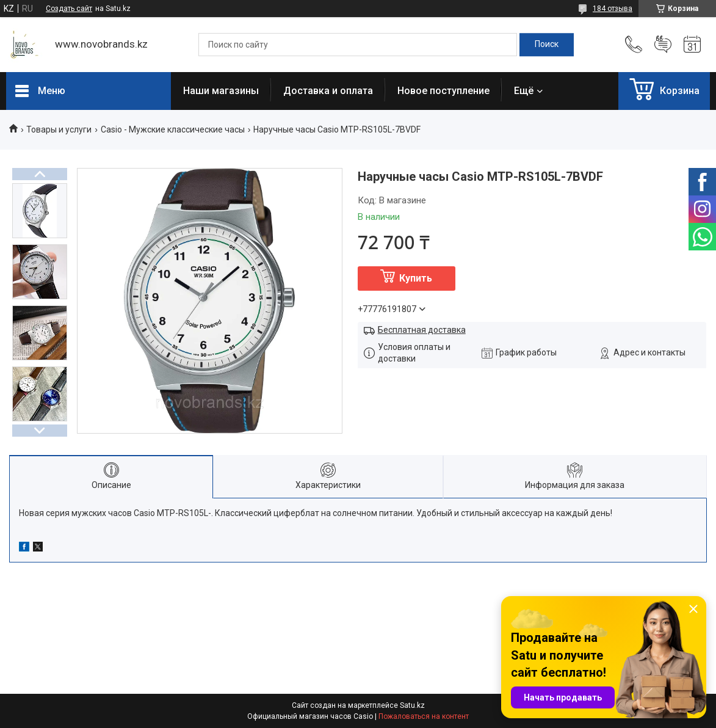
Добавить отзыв (663, 45)
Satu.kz (412, 705)
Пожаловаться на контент (424, 716)
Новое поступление (443, 91)
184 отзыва (613, 9)
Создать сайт (69, 9)
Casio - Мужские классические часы (173, 129)
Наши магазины (221, 91)
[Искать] (547, 45)
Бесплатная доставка (422, 330)
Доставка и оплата (328, 91)
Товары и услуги (59, 129)
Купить (416, 278)
